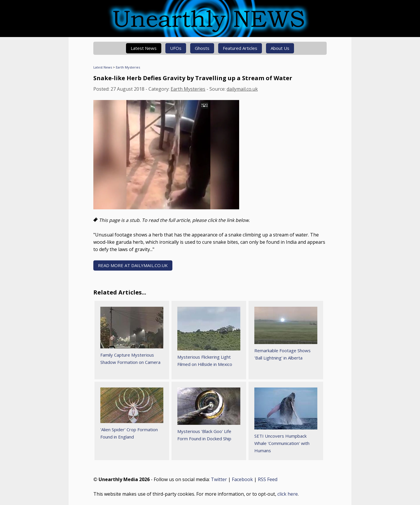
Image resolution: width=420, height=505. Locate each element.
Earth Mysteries (128, 67)
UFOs (176, 48)
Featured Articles (240, 48)
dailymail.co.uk (242, 89)
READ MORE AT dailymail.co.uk (133, 265)
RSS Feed (268, 479)
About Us (280, 48)
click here (288, 494)
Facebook (242, 479)
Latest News (144, 48)
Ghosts (202, 48)
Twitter (219, 479)
